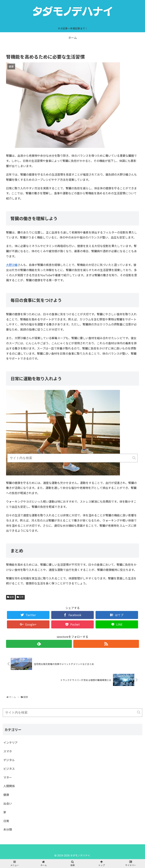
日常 (22, 597)
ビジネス (9, 769)
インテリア (10, 742)
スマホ (8, 751)
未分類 (8, 829)
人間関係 (9, 786)
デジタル (9, 760)
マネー (8, 777)
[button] (139, 712)
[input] (72, 713)
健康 (12, 597)
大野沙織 (12, 265)
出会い (8, 803)
